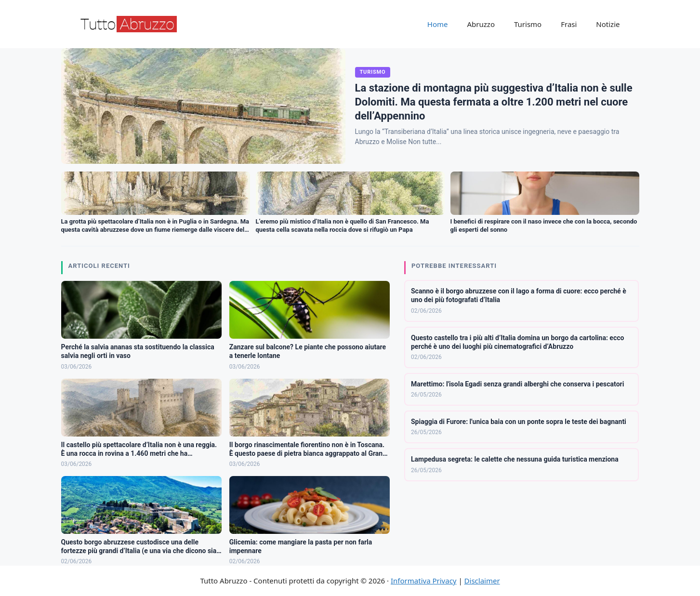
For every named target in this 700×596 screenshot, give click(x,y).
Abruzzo (481, 24)
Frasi (569, 24)
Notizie (608, 24)
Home (438, 24)
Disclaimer (482, 581)
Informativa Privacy (423, 581)
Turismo (528, 24)
